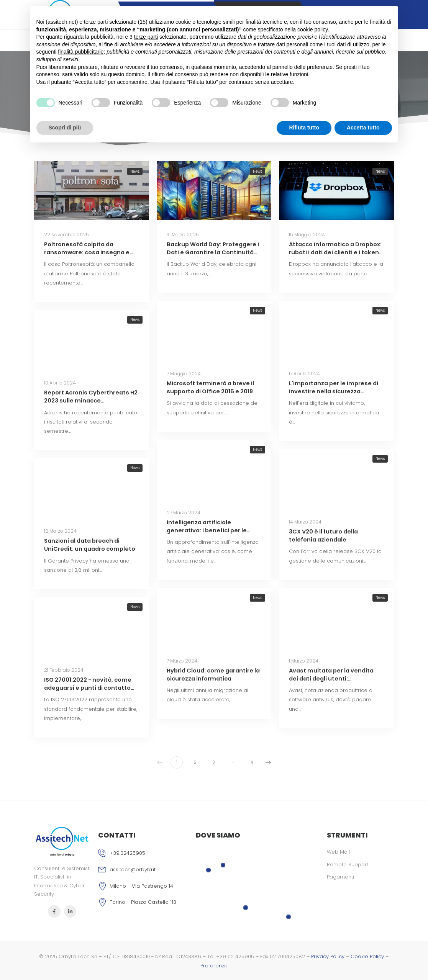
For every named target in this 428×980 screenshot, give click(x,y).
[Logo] (62, 841)
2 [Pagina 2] (195, 762)
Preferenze (214, 966)
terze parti (146, 37)
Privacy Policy (328, 956)
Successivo (267, 762)
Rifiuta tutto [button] (304, 128)
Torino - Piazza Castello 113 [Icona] (143, 902)
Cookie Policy (367, 956)
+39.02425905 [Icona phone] (127, 853)
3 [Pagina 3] (214, 762)
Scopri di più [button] (65, 128)
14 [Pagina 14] (251, 762)
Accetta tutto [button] (363, 128)
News (135, 172)
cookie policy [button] (312, 29)
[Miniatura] (92, 191)
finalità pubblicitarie (81, 52)
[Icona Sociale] (54, 912)
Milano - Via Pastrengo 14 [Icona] (141, 886)
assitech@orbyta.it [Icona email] (133, 870)
